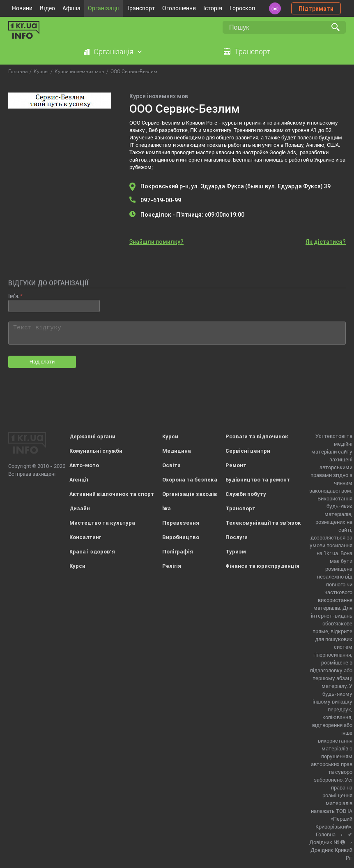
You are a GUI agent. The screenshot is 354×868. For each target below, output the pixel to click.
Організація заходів (190, 494)
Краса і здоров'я (92, 552)
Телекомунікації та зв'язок (263, 523)
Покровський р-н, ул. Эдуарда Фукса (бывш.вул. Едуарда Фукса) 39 (236, 186)
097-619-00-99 (161, 200)
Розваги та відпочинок (257, 436)
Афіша (71, 8)
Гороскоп (242, 8)
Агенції (79, 480)
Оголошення (179, 8)
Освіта (171, 465)
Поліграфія (178, 552)
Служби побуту (246, 494)
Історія (213, 8)
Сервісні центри (248, 451)
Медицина (177, 451)
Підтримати (316, 9)
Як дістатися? (326, 242)
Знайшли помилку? (156, 242)
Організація (114, 52)
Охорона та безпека (190, 480)
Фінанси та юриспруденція (262, 566)
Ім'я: (14, 296)
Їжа (167, 508)
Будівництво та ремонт (258, 480)
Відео (47, 8)
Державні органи (92, 436)
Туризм (236, 552)
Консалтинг (85, 537)
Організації (103, 8)
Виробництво (181, 537)
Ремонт (236, 465)
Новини (22, 8)
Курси (77, 566)
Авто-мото (84, 465)
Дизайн (80, 508)
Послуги (237, 537)
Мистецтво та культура (102, 523)
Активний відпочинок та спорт (112, 494)
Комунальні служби (96, 451)
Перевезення (181, 523)
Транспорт (141, 8)
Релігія (172, 566)
